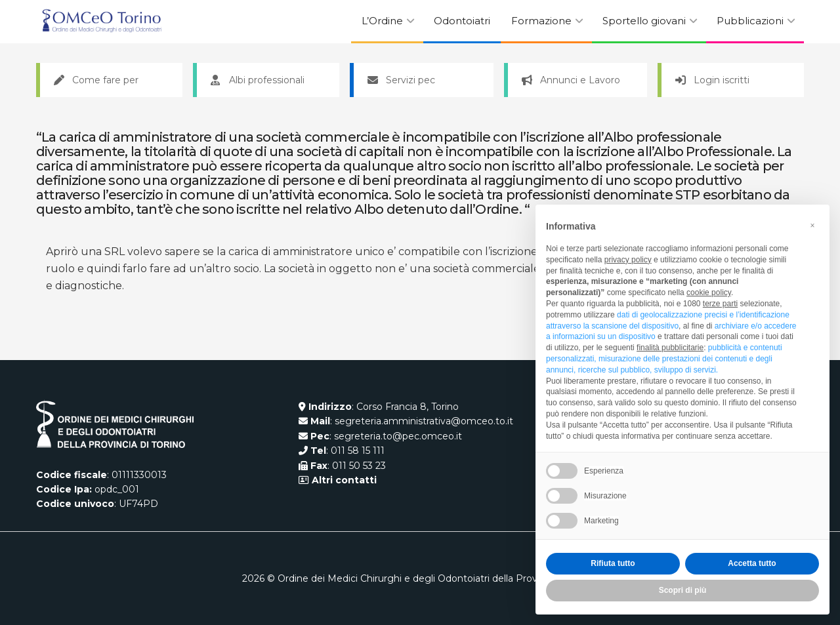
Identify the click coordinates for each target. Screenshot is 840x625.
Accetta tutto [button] (752, 563)
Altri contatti (343, 480)
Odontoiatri (462, 21)
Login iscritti (712, 80)
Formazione (541, 21)
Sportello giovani (644, 21)
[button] (812, 226)
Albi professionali (258, 80)
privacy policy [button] (628, 260)
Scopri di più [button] (683, 590)
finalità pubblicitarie (670, 348)
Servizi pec (401, 80)
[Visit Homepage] (102, 22)
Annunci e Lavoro (571, 80)
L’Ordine (382, 21)
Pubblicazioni (750, 21)
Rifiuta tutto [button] (613, 563)
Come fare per (96, 80)
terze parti (720, 304)
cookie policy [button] (709, 292)
